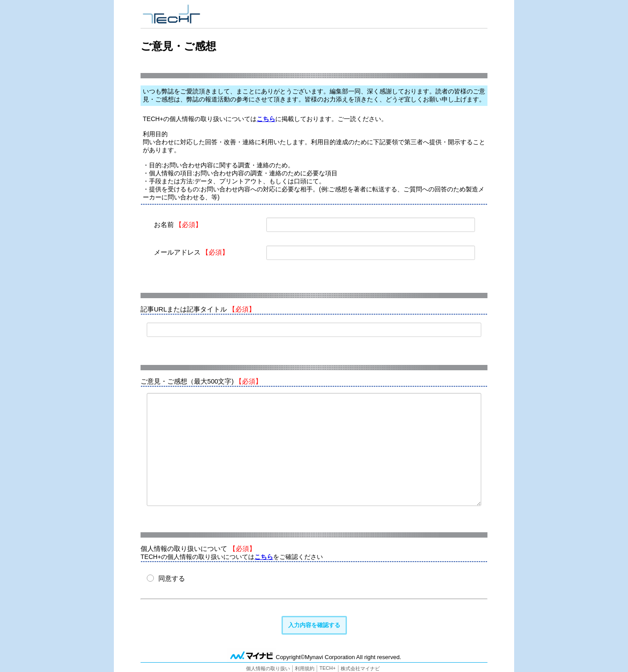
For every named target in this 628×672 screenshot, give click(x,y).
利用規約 (305, 668)
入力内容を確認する (314, 625)
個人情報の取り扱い (268, 668)
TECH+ (327, 668)
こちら (266, 119)
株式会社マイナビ (360, 668)
